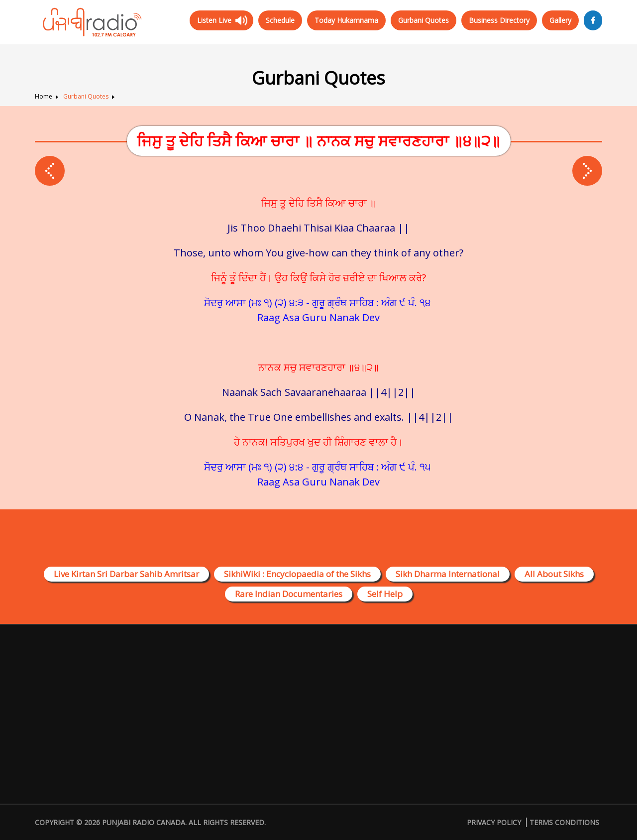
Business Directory (499, 20)
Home (44, 96)
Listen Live (214, 20)
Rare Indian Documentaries (289, 594)
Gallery (560, 20)
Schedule (280, 20)
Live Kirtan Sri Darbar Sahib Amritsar (126, 574)
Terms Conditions (564, 822)
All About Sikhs (554, 574)
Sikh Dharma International (448, 574)
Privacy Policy (494, 822)
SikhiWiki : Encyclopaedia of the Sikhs (297, 574)
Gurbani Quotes (424, 20)
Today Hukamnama (346, 20)
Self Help (385, 594)
